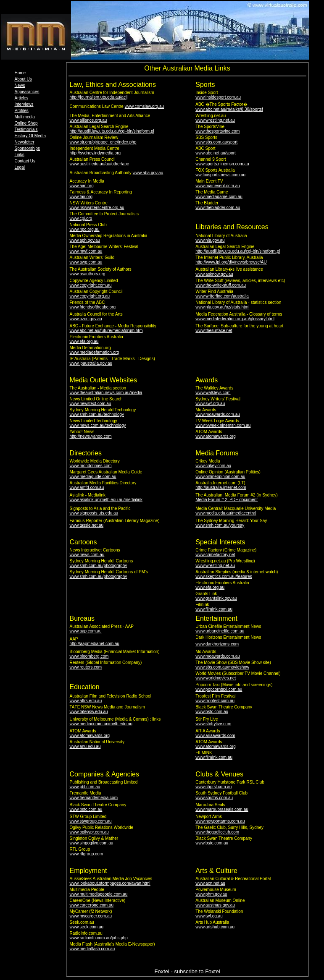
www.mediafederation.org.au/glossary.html (235, 319)
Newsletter (25, 142)
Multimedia (25, 117)
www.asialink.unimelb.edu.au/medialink (106, 500)
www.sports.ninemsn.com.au (222, 164)
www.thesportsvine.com (217, 131)
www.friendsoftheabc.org (93, 307)
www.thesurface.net (214, 331)
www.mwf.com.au (86, 251)
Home (20, 73)
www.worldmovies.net (216, 678)
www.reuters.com (86, 667)
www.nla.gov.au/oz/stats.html (222, 307)
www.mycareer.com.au (91, 916)
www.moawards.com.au (218, 414)
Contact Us (25, 161)
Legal (20, 167)
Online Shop (26, 123)
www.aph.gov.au (85, 240)
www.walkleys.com (213, 393)
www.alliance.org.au (88, 120)
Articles (22, 98)
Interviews (24, 104)
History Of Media (30, 136)
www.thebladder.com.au (218, 208)
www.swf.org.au (210, 404)
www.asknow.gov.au (214, 274)
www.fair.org (81, 197)
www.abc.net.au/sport (216, 153)
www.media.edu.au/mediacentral (226, 513)
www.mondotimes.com (91, 466)
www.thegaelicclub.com (217, 832)
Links (20, 155)
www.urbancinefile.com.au (220, 631)
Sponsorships (28, 148)
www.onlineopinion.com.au (220, 477)
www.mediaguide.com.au (93, 477)
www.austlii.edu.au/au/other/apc (99, 164)
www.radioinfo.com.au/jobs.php (99, 938)
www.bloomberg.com (89, 656)
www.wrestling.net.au (215, 120)
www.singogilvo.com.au (92, 843)
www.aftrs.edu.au (86, 701)
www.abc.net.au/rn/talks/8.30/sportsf (229, 109)
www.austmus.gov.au (215, 905)
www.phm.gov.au (211, 894)
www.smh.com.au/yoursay (220, 525)
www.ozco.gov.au (86, 319)
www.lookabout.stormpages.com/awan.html (110, 883)
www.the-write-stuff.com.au (221, 285)
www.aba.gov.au (148, 173)
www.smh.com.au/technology (97, 414)
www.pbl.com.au (85, 787)
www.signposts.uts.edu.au (94, 513)
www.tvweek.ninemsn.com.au (223, 425)
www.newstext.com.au (91, 404)
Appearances (27, 92)
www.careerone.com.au (92, 905)
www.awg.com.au (86, 262)
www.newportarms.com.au (220, 821)
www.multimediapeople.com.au (99, 894)
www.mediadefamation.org (95, 352)
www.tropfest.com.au (215, 701)
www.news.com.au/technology (98, 425)
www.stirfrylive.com (213, 724)
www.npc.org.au (85, 229)
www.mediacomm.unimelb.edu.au (101, 724)
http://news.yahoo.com (91, 436)
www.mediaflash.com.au (92, 949)
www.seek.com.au (87, 927)
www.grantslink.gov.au (216, 598)
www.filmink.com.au (214, 609)
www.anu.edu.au (85, 746)
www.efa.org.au (84, 341)
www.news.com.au (87, 555)
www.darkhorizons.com (217, 644)
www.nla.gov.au (210, 240)
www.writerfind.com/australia (222, 296)
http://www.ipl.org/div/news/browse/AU (231, 262)
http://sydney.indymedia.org (95, 153)
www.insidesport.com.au (218, 97)
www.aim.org (82, 186)
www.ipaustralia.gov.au (91, 363)
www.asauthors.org (88, 274)
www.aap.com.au (86, 631)
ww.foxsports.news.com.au (220, 175)
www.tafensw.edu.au (89, 712)
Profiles (22, 111)
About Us (23, 79)
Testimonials (26, 129)
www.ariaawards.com (215, 736)
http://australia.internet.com (221, 487)
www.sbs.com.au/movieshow (222, 667)
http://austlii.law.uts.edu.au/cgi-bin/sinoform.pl (112, 131)
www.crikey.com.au (213, 466)
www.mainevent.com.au (218, 186)
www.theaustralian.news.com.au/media (106, 393)
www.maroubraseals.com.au (222, 809)
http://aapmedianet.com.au (95, 644)
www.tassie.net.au (87, 525)
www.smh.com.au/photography (99, 566)
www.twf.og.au (209, 916)
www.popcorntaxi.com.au (219, 689)
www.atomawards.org (216, 436)
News (20, 85)
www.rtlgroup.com (86, 854)
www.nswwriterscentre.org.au (97, 208)
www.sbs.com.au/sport (216, 142)
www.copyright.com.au (91, 285)
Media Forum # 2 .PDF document (227, 500)
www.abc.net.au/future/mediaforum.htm (106, 331)
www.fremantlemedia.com (94, 798)
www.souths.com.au (214, 798)
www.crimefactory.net (215, 555)
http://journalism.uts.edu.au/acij (99, 97)
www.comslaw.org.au (144, 106)
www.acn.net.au (210, 883)
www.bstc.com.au (212, 712)
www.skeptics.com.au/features (224, 576)
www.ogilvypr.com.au (89, 832)
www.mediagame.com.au (219, 197)
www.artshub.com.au (215, 927)
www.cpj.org (81, 218)
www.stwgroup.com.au (91, 821)
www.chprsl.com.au (213, 787)
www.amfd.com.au (87, 487)
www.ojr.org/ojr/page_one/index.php (103, 142)
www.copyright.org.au (90, 296)
